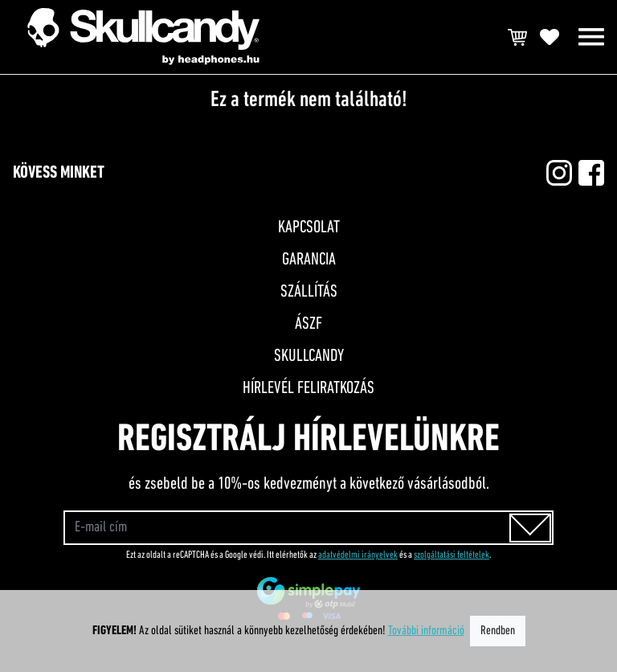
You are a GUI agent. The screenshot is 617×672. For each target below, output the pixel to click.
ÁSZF (308, 324)
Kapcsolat (309, 228)
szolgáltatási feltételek (452, 555)
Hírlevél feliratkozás (308, 389)
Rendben (498, 631)
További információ (426, 631)
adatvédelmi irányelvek (358, 555)
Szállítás (309, 292)
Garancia (309, 260)
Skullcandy (309, 356)
